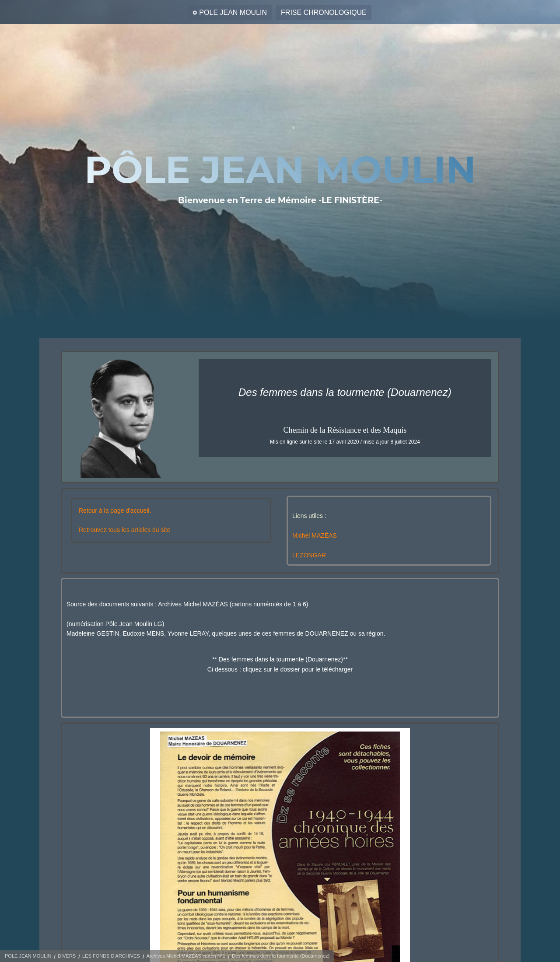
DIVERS (67, 956)
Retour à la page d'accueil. (115, 511)
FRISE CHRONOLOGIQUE (324, 12)
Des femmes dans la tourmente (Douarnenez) (281, 956)
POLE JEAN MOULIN (233, 12)
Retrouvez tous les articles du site (124, 530)
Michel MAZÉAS (315, 535)
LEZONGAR (309, 555)
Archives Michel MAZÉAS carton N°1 (186, 956)
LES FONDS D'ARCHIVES (111, 956)
